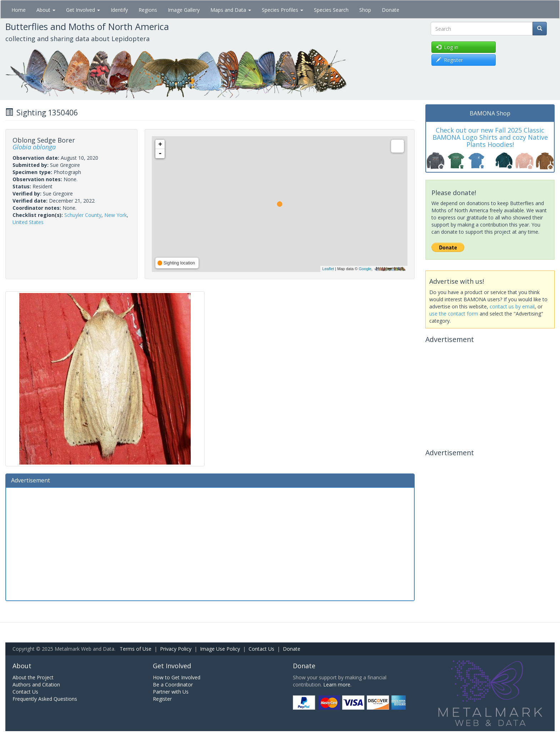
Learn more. (337, 685)
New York (116, 215)
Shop (365, 10)
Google (365, 269)
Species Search (331, 10)
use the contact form (454, 314)
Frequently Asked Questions (45, 699)
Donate (391, 10)
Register (162, 699)
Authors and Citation (36, 685)
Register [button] (449, 60)
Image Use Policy (220, 649)
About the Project (33, 677)
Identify (119, 10)
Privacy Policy (176, 649)
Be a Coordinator (173, 685)
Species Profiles (282, 10)
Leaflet (328, 269)
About (46, 10)
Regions (148, 10)
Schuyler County (83, 215)
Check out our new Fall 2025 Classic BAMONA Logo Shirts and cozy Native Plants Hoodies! (490, 137)
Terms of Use (136, 649)
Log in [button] (447, 47)
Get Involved (83, 10)
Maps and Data (231, 10)
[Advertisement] (210, 543)
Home (19, 10)
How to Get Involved (177, 677)
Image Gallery (184, 10)
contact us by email (512, 306)
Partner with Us (171, 692)
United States (28, 222)
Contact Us (261, 649)
